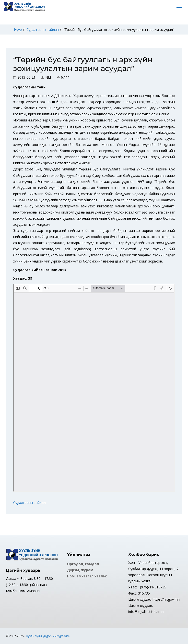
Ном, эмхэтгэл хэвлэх (87, 576)
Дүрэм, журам (80, 570)
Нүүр (18, 30)
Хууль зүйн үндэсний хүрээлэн (48, 636)
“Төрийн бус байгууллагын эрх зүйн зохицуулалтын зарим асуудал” (119, 30)
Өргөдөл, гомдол (83, 564)
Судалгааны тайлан (43, 30)
